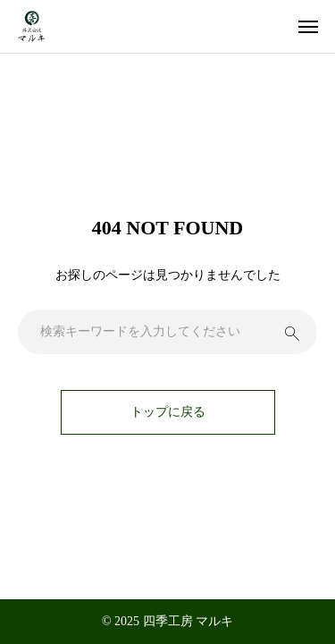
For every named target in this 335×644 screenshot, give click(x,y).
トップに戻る (168, 412)
